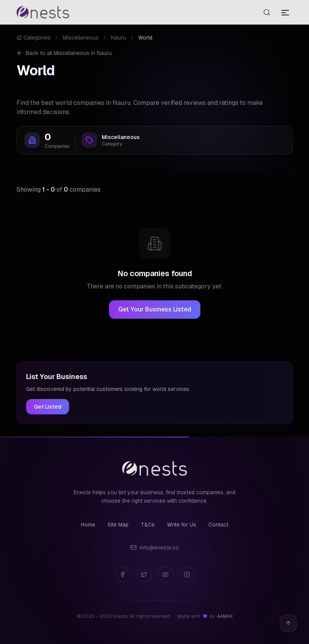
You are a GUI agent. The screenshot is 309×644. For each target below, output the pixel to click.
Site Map (118, 525)
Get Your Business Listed (155, 309)
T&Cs (148, 525)
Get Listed (48, 407)
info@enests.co (155, 548)
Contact (218, 525)
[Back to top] (288, 623)
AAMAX (225, 616)
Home (88, 525)
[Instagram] (187, 574)
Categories (34, 38)
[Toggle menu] (285, 12)
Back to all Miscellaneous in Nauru (64, 53)
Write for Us (182, 525)
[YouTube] (165, 574)
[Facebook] (122, 574)
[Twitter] (144, 574)
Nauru (118, 38)
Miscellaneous (81, 38)
